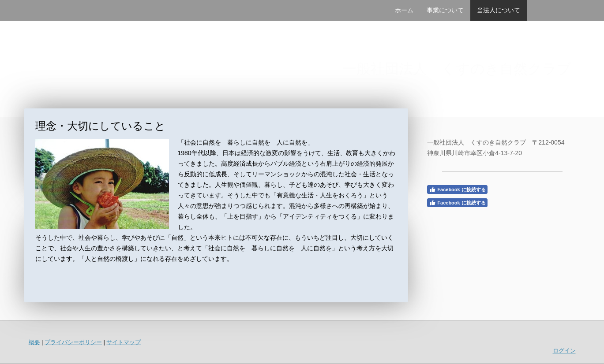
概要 (34, 342)
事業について (445, 10)
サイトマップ (124, 342)
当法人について (499, 10)
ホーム (404, 10)
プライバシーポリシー (73, 342)
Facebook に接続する (457, 189)
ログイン (564, 351)
